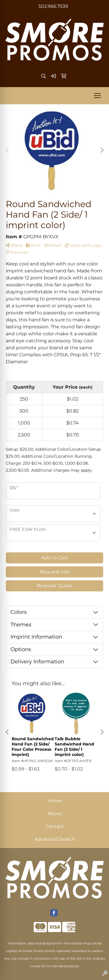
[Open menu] (97, 96)
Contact (55, 826)
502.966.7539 (53, 6)
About (55, 814)
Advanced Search (55, 839)
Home (55, 801)
